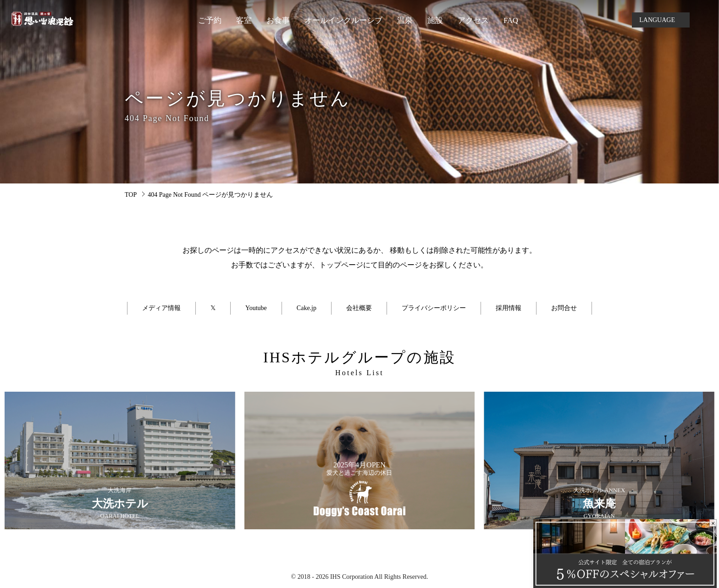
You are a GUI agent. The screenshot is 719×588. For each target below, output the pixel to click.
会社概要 (359, 308)
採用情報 (509, 308)
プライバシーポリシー (434, 308)
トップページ (341, 265)
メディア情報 (161, 308)
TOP (131, 195)
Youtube (256, 308)
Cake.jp (307, 308)
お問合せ (564, 308)
